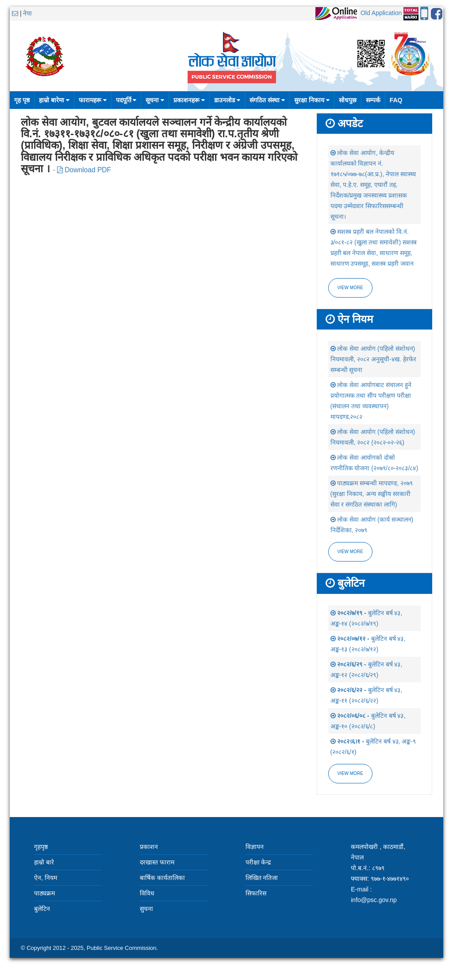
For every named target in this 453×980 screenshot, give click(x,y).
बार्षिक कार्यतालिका (162, 878)
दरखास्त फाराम (157, 862)
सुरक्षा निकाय (312, 100)
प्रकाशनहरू (189, 100)
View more (350, 288)
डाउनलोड (227, 100)
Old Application (381, 13)
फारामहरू (93, 100)
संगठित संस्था (267, 100)
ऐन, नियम (46, 878)
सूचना (155, 100)
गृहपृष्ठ (41, 847)
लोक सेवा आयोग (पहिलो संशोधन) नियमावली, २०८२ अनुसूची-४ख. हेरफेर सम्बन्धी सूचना (373, 359)
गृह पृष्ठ (22, 100)
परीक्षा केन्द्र (258, 862)
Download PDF (84, 170)
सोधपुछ (348, 100)
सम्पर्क (373, 100)
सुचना (146, 909)
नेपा (27, 13)
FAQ (396, 100)
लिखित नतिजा (262, 878)
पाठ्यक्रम (44, 893)
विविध (147, 893)
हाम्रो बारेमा (54, 100)
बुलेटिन (42, 909)
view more (350, 552)
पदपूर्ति (126, 100)
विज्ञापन (255, 847)
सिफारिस (256, 893)
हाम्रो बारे (44, 862)
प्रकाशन (149, 847)
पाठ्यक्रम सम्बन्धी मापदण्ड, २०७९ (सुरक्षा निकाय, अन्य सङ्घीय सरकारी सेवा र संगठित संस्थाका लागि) (372, 494)
